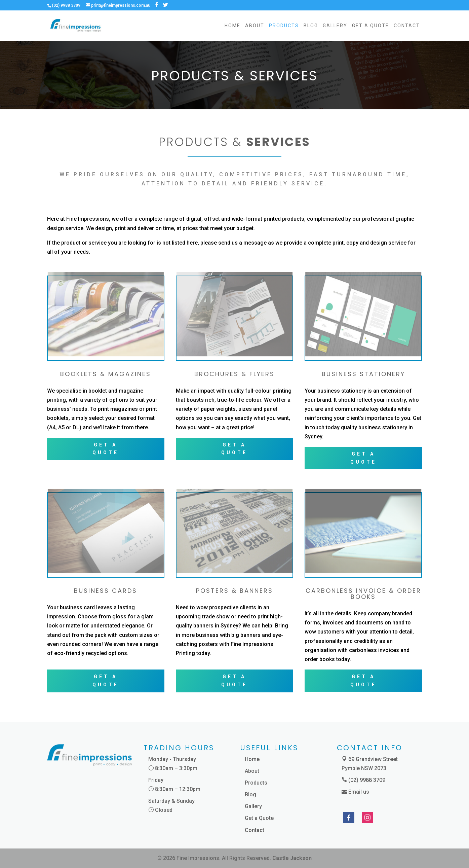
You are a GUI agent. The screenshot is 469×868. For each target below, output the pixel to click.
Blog (311, 26)
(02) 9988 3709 (367, 780)
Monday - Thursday (172, 759)
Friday (156, 780)
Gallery (335, 26)
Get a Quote (370, 26)
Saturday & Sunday (171, 801)
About (255, 26)
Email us (359, 792)
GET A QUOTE (106, 449)
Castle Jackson (292, 858)
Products (284, 26)
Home (232, 26)
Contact (407, 26)
